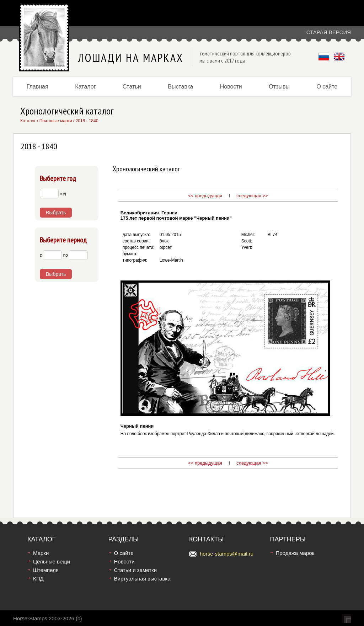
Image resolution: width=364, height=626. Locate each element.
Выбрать (56, 213)
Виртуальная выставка (142, 579)
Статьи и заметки (136, 570)
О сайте (327, 87)
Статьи (132, 87)
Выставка (180, 87)
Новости (231, 87)
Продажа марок (295, 553)
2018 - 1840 (87, 121)
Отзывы (279, 87)
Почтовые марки (56, 121)
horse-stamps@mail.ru (227, 554)
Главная (38, 87)
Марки (41, 553)
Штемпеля (46, 570)
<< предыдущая (205, 196)
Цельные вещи (52, 561)
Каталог (85, 87)
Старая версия (329, 32)
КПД (38, 579)
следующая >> (251, 196)
